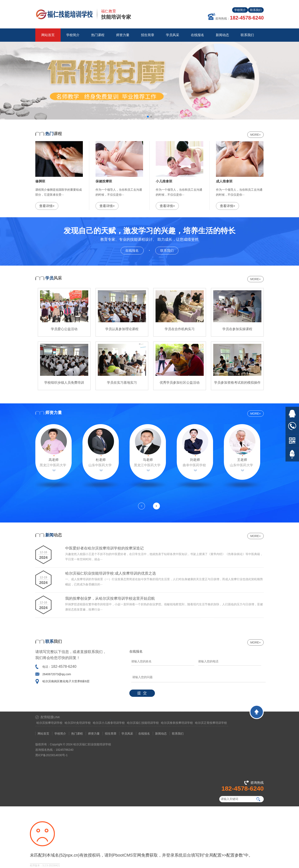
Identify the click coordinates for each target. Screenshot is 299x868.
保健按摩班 (104, 181)
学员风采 (127, 734)
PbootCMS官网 (127, 855)
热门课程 (77, 734)
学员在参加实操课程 (237, 329)
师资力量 (94, 734)
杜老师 (101, 460)
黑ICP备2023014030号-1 (51, 755)
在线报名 (135, 250)
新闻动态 (161, 734)
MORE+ (255, 135)
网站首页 (48, 35)
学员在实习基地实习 (122, 383)
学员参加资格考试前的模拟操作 (237, 383)
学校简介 (240, 10)
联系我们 (256, 10)
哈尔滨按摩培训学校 (49, 723)
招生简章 (111, 734)
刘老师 (195, 460)
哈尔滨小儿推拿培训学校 (109, 723)
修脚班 (40, 181)
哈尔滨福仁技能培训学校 (143, 723)
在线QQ (292, 414)
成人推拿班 (224, 181)
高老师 (54, 460)
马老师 (148, 460)
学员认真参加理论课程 (122, 329)
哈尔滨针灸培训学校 (78, 723)
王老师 (242, 460)
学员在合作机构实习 (180, 329)
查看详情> (47, 206)
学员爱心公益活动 (64, 329)
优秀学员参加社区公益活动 (180, 383)
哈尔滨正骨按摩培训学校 (211, 723)
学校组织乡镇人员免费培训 (64, 383)
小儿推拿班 (164, 181)
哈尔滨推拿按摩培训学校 (177, 723)
